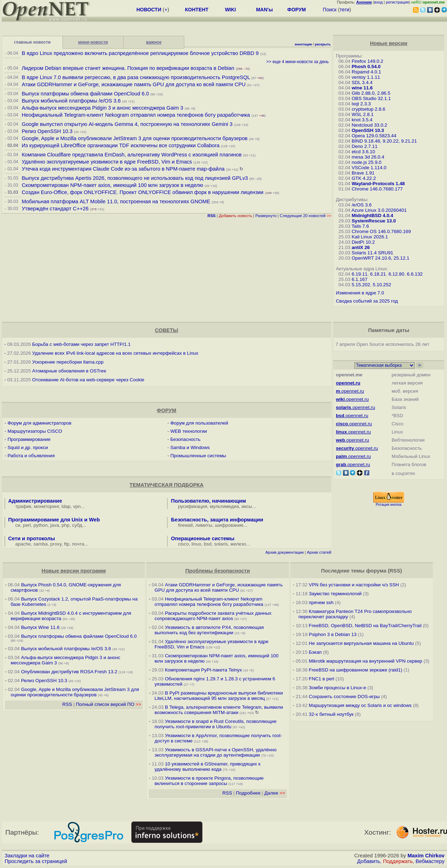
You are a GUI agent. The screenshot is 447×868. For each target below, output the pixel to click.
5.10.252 (382, 285)
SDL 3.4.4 (362, 82)
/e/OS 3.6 (361, 205)
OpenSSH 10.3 (368, 130)
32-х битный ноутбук (331, 714)
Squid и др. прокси (28, 447)
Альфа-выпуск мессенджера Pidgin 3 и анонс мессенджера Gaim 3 (102, 108)
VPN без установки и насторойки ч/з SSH (354, 585)
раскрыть (323, 44)
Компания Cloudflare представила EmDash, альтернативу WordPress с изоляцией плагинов (132, 155)
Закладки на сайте (27, 856)
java (55, 525)
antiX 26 (361, 247)
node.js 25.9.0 (366, 162)
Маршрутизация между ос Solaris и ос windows (360, 705)
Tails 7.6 (360, 226)
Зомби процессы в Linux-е (337, 688)
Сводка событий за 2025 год (367, 301)
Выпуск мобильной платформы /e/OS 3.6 (71, 101)
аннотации (303, 44)
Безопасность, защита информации (217, 520)
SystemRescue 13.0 (374, 221)
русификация (192, 506)
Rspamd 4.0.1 (366, 72)
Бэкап (315, 652)
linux (196, 544)
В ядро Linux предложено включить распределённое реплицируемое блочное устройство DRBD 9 (140, 53)
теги (345, 10)
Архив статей (319, 552)
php (65, 525)
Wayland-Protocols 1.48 (378, 184)
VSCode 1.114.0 (369, 168)
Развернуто (266, 216)
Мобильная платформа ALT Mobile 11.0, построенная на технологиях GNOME (116, 201)
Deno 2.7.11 (364, 146)
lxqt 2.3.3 (361, 104)
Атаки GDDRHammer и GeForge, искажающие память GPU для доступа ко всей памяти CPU (133, 84)
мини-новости (93, 42)
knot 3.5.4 (362, 120)
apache (23, 544)
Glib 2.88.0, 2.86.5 (371, 93)
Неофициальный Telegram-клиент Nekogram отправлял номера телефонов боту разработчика (136, 115)
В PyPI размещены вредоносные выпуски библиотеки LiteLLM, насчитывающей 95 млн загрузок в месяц (219, 696)
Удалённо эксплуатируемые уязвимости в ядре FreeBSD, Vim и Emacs (107, 162)
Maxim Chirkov (426, 856)
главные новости (32, 42)
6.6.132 (415, 274)
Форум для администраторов (39, 423)
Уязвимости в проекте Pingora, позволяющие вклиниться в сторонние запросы (209, 781)
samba (40, 544)
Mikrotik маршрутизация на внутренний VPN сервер (366, 661)
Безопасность (186, 439)
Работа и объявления (31, 456)
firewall (185, 525)
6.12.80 (396, 274)
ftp (67, 544)
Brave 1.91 (363, 173)
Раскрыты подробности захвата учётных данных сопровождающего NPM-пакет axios (213, 616)
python (40, 525)
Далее (275, 793)
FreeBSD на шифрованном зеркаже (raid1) (356, 670)
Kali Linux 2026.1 (370, 237)
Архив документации (284, 552)
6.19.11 (359, 274)
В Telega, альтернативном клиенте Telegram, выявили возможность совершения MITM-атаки (219, 710)
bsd (208, 544)
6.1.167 (359, 279)
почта (78, 544)
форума (376, 571)
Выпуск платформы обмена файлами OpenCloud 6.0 (86, 94)
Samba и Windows (190, 447)
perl (27, 525)
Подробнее (248, 793)
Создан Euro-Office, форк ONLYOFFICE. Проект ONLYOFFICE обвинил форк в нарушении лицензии (143, 192)
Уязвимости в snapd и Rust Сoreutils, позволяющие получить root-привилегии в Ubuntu (216, 724)
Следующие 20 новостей (306, 216)
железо (238, 544)
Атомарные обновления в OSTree (69, 371)
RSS (67, 704)
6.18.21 (378, 274)
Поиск (330, 10)
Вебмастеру (430, 861)
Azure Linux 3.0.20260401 (379, 210)
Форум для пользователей (199, 423)
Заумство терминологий (335, 594)
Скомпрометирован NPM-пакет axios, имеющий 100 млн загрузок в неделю (112, 185)
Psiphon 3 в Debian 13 (333, 634)
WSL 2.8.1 (362, 114)
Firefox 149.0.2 (367, 61)
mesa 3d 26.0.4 (368, 157)
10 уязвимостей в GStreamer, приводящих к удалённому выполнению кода (207, 767)
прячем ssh (321, 602)
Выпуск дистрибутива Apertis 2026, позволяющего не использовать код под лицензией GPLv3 (135, 178)
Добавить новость (235, 216)
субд (77, 525)
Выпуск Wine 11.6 (40, 627)
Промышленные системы (198, 456)
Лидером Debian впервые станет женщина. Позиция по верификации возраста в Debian (128, 68)
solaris (221, 544)
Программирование (29, 439)
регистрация (397, 2)
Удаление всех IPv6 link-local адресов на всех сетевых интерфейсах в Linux (115, 353)
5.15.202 (361, 285)
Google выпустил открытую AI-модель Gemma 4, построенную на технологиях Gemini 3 (128, 124)
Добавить (369, 861)
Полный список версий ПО (109, 704)
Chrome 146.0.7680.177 (377, 189)
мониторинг (47, 506)
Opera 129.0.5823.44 (374, 136)
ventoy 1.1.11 (366, 77)
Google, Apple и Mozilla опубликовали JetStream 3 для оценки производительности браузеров (135, 138)
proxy (56, 544)
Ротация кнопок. (389, 505)
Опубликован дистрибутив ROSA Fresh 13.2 (69, 672)
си (18, 525)
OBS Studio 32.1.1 (371, 98)
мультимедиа (224, 506)
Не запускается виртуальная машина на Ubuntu (361, 643)
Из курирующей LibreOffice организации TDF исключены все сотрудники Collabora (121, 145)
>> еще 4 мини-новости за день (298, 62)
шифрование (229, 525)
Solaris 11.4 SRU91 (372, 253)
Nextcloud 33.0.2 (369, 125)
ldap (66, 506)
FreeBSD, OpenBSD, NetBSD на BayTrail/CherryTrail (365, 626)
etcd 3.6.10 (363, 152)
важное (154, 42)
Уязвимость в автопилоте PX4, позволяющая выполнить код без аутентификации (209, 630)
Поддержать (398, 861)
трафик (23, 506)
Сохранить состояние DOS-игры (344, 696)
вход (378, 2)
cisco (183, 544)
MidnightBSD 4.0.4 (372, 215)
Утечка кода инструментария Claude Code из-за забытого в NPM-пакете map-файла (123, 169)
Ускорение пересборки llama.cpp (68, 362)
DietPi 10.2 (363, 242)
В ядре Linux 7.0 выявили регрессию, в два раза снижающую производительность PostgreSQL (136, 77)
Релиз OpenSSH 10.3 (47, 131)
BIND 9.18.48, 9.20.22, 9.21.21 (384, 141)
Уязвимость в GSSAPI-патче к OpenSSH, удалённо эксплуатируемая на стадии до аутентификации (216, 752)
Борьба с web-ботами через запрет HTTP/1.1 (81, 344)
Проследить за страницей (36, 861)
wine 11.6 (362, 88)
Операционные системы (203, 538)
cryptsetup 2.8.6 (368, 109)
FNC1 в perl (322, 679)
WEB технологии (189, 431)
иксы (247, 506)
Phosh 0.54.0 (366, 67)
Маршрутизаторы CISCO (35, 431)
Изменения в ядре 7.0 (360, 293)
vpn (77, 506)
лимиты (204, 525)
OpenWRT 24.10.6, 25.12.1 (380, 258)
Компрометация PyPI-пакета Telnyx (203, 670)
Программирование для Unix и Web (54, 520)
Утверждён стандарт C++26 (55, 209)
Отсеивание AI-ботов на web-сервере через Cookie (88, 380)
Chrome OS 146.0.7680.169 (381, 231)
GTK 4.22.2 (364, 178)
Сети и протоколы (32, 538)
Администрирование (35, 501)
